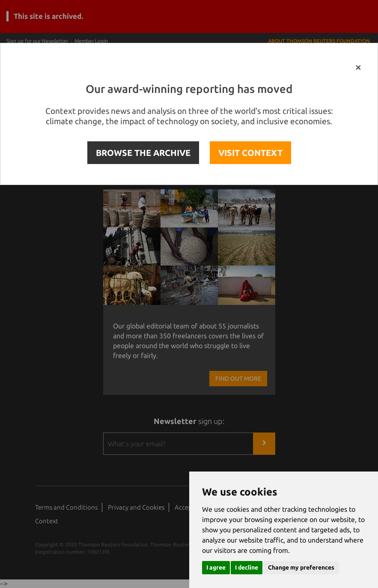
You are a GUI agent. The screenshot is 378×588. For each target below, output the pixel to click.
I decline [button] (247, 567)
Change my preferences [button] (301, 567)
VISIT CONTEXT (250, 153)
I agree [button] (216, 567)
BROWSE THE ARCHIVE (143, 153)
